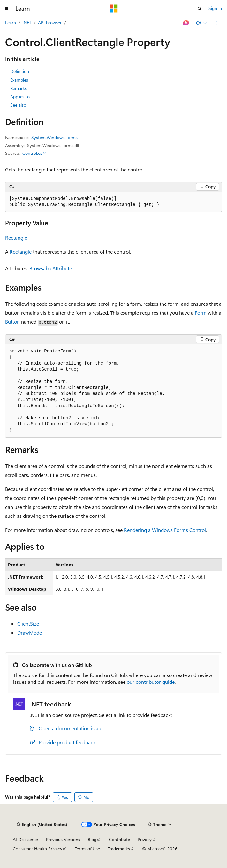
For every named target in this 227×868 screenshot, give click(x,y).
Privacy (145, 839)
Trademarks (119, 849)
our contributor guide (151, 682)
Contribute (119, 839)
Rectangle (16, 237)
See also (18, 105)
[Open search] (200, 9)
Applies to (20, 96)
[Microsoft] (114, 9)
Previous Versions (63, 839)
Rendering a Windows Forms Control (165, 530)
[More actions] (216, 23)
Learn (11, 23)
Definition (20, 71)
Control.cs (32, 153)
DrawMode (30, 632)
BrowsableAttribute (51, 268)
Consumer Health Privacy (38, 849)
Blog (92, 839)
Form (201, 313)
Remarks (19, 88)
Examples (19, 80)
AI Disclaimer (26, 839)
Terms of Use (87, 849)
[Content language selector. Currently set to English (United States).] (42, 825)
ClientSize (28, 623)
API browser (50, 23)
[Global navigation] (6, 9)
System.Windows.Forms (54, 137)
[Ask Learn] (186, 23)
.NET (27, 23)
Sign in (215, 8)
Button (12, 322)
